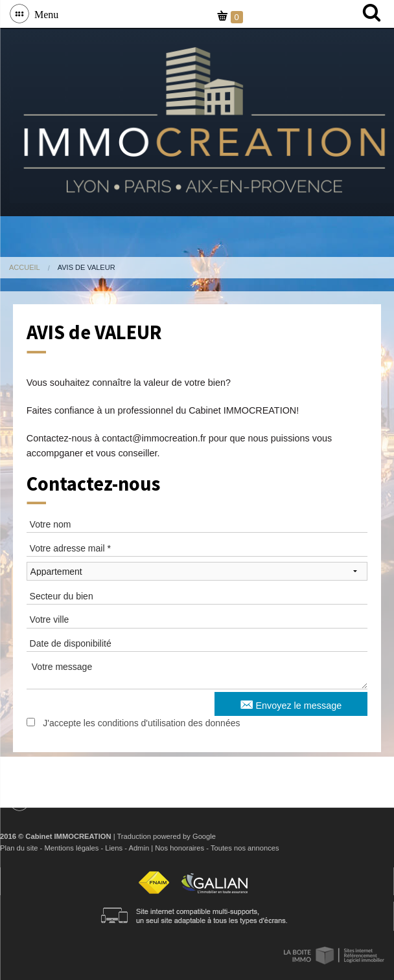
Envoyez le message (291, 704)
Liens (114, 848)
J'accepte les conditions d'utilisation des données (141, 723)
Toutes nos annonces (245, 848)
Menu (44, 14)
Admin (139, 848)
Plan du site (19, 848)
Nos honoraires (180, 848)
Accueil (25, 267)
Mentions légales (71, 848)
